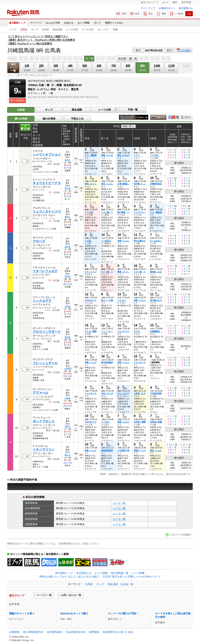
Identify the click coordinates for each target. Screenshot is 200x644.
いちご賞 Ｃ (107, 212)
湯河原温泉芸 (107, 450)
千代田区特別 (156, 393)
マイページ (36, 23)
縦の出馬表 (49, 119)
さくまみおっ (156, 241)
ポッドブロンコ (44, 421)
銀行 (175, 2)
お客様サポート (167, 8)
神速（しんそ (91, 362)
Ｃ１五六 (106, 422)
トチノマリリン (44, 449)
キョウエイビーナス (47, 183)
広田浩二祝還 (156, 422)
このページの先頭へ (181, 535)
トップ (13, 29)
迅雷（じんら (123, 241)
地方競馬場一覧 (120, 573)
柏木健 (68, 188)
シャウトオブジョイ (47, 155)
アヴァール (40, 393)
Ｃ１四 (89, 241)
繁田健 (68, 337)
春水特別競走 (107, 362)
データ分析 (88, 29)
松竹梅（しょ (140, 184)
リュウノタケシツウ (47, 212)
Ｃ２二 (138, 155)
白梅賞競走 (156, 331)
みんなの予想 (53, 23)
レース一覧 (119, 503)
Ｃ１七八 (122, 300)
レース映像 (138, 573)
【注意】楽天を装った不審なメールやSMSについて (131, 577)
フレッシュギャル (45, 363)
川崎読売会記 (156, 184)
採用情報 (94, 632)
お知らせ (69, 23)
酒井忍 (68, 160)
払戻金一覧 (127, 584)
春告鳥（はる (156, 272)
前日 (138, 50)
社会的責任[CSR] (76, 632)
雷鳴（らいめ (107, 155)
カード (165, 2)
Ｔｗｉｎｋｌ (107, 331)
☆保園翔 (68, 368)
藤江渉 (68, 455)
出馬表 (24, 29)
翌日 (169, 50)
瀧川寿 (68, 247)
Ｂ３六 (138, 331)
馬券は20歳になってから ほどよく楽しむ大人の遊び (69, 577)
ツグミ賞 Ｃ (140, 272)
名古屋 (122, 58)
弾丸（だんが (123, 155)
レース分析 (72, 29)
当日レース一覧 (13, 67)
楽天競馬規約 (54, 632)
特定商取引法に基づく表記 (118, 632)
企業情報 (14, 632)
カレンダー (103, 29)
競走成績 (58, 29)
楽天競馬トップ (17, 23)
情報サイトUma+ (114, 23)
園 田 (133, 58)
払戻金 (46, 29)
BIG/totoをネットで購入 (74, 613)
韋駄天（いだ (140, 450)
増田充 (68, 426)
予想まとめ (77, 119)
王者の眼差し (123, 184)
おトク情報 (84, 23)
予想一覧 (133, 110)
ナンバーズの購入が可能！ (123, 613)
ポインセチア (123, 393)
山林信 (68, 306)
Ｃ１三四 (90, 212)
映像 (115, 29)
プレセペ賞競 (91, 331)
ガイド (97, 23)
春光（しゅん (107, 184)
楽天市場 (186, 2)
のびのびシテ (91, 300)
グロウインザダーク (47, 332)
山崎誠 (68, 398)
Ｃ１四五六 (107, 241)
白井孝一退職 (140, 422)
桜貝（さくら (91, 184)
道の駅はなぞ (156, 300)
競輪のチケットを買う (22, 613)
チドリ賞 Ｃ (107, 272)
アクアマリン (140, 212)
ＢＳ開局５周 (123, 450)
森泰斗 (68, 217)
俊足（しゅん (156, 450)
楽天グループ (148, 2)
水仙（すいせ (107, 393)
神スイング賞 (107, 300)
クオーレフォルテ (45, 271)
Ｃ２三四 (155, 155)
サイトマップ (148, 8)
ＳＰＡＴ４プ (91, 272)
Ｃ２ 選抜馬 (91, 155)
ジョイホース (123, 331)
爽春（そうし (123, 272)
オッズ (35, 29)
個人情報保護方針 (33, 632)
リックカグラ (42, 301)
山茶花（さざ (140, 393)
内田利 (68, 276)
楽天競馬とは (186, 8)
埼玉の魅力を (140, 241)
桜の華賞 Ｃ (123, 212)
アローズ (39, 241)
